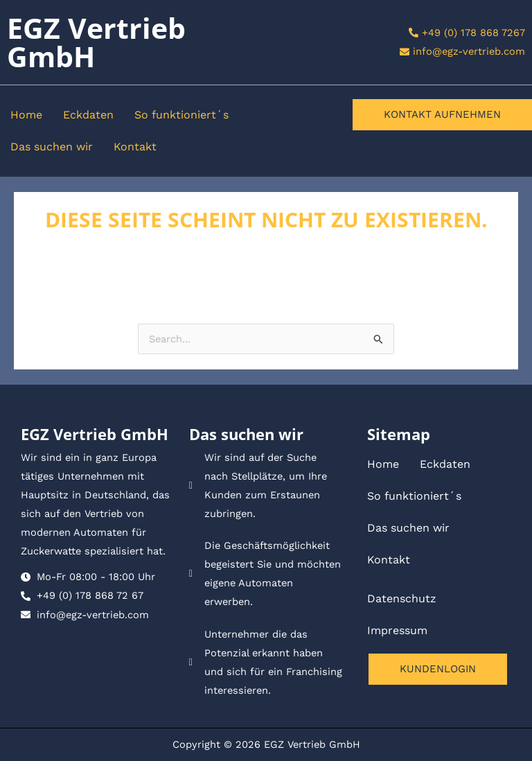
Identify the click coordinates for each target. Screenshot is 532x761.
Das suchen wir (52, 147)
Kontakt (135, 147)
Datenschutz (402, 598)
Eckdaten (88, 115)
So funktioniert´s (181, 115)
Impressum (397, 630)
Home (26, 115)
